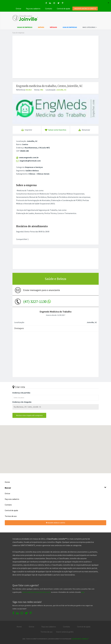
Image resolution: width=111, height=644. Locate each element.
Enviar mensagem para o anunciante (42, 290)
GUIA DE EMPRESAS (70, 27)
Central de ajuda (63, 9)
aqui (83, 592)
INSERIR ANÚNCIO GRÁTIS (56, 523)
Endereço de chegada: (22, 402)
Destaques (19, 328)
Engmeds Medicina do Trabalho (56, 312)
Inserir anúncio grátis (65, 632)
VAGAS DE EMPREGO (25, 27)
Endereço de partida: (21, 393)
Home (7, 482)
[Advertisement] (61, 54)
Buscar (55, 488)
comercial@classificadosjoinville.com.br (36, 592)
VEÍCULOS (53, 27)
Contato (49, 9)
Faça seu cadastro (33, 9)
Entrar (18, 9)
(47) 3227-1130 (37, 302)
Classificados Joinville (80, 639)
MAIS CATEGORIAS (90, 27)
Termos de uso (11, 516)
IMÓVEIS (41, 27)
